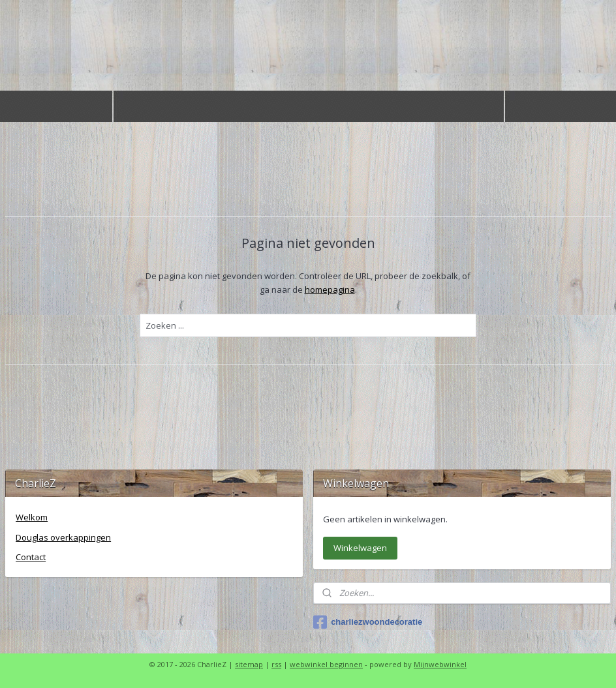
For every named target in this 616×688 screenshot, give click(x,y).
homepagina (330, 290)
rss (276, 664)
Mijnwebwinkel (440, 664)
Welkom (32, 517)
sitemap (249, 664)
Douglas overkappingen (63, 537)
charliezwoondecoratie (368, 622)
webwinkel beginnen (326, 664)
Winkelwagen (360, 548)
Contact (31, 557)
